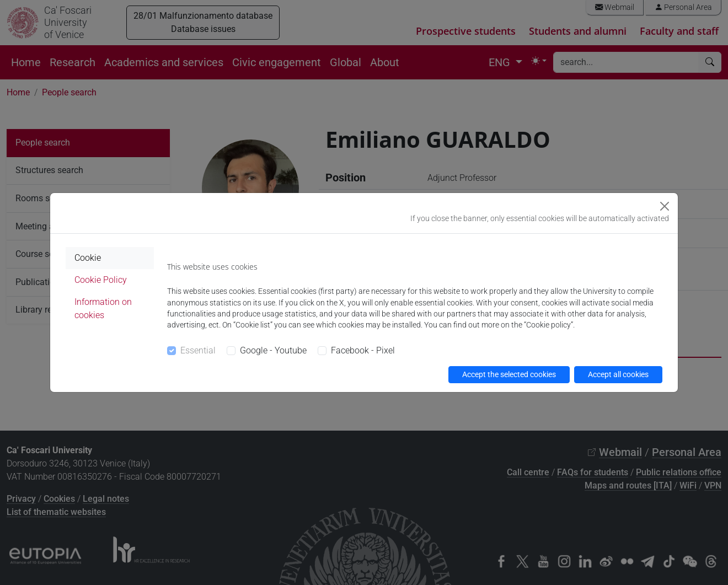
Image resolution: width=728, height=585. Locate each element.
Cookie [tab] (88, 258)
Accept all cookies (618, 374)
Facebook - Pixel (363, 350)
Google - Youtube (273, 350)
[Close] (665, 206)
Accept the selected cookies (509, 374)
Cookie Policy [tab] (101, 280)
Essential (198, 350)
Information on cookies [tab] (103, 308)
